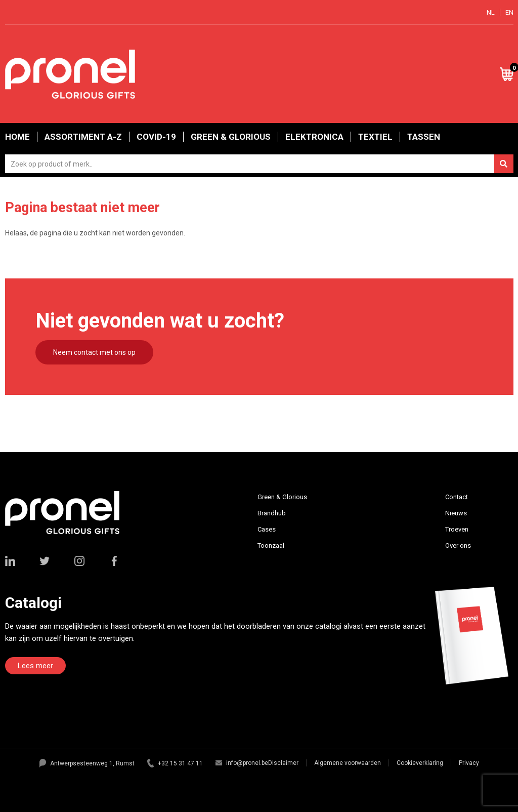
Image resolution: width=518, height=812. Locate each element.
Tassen (424, 137)
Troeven (457, 529)
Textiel (375, 137)
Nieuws (456, 513)
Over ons (458, 545)
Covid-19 (156, 137)
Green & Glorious (231, 137)
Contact (457, 497)
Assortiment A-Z (83, 137)
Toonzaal (271, 545)
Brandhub (272, 513)
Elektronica (314, 137)
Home (17, 137)
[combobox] (259, 164)
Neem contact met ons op (94, 352)
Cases (267, 529)
